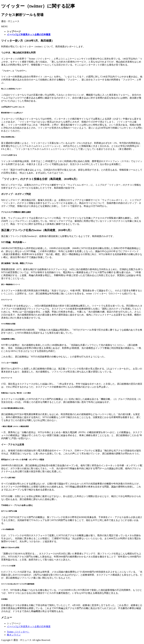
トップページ (14, 623)
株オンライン (14, 635)
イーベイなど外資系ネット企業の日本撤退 (29, 626)
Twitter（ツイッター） (18, 632)
